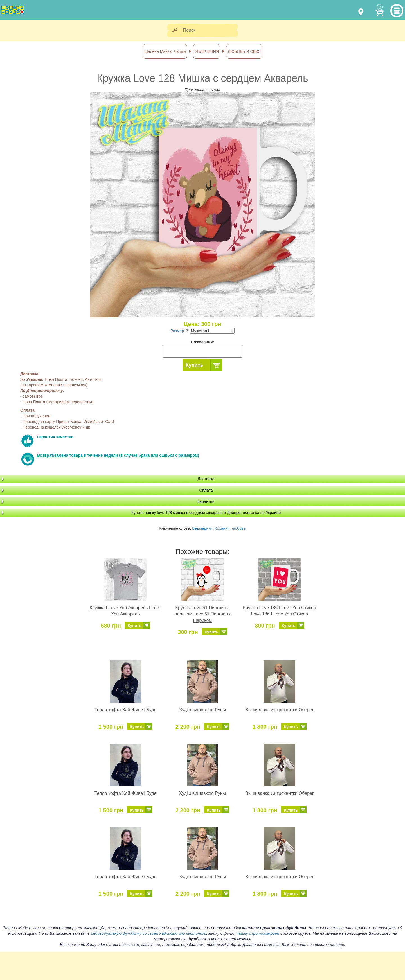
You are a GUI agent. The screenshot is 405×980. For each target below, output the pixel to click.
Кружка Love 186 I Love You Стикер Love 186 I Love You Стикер (280, 611)
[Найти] (175, 30)
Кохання (222, 528)
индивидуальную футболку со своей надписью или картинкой (148, 933)
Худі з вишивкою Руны (202, 710)
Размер (179, 331)
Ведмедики (202, 528)
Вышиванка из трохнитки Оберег (280, 710)
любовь (239, 528)
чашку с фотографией (258, 933)
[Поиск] (211, 30)
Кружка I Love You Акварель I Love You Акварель (126, 611)
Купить (194, 365)
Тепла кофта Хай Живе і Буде (126, 710)
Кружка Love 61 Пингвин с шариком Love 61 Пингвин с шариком (202, 614)
